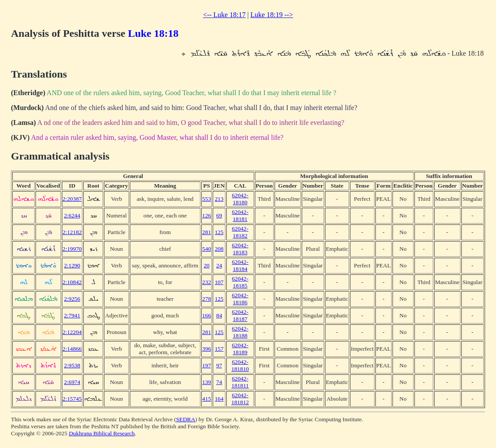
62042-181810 (240, 365)
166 (207, 315)
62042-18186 (240, 299)
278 (207, 299)
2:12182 (72, 232)
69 (219, 215)
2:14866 (72, 349)
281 (207, 232)
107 (219, 282)
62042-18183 (240, 249)
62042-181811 (240, 382)
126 (207, 215)
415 (207, 399)
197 (207, 365)
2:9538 (72, 365)
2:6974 (72, 382)
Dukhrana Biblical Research (102, 433)
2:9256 (72, 299)
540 (207, 249)
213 (219, 199)
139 (207, 382)
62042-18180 (240, 199)
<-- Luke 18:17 (224, 15)
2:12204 (72, 332)
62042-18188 (240, 332)
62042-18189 (240, 349)
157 (219, 349)
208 (219, 249)
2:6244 (72, 215)
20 (206, 265)
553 (207, 199)
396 (207, 349)
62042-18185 (240, 282)
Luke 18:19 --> (272, 15)
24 (219, 265)
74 (219, 382)
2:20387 (72, 199)
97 (219, 365)
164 (219, 399)
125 (219, 232)
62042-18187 (240, 315)
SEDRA (186, 419)
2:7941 (72, 315)
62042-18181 (240, 215)
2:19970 (72, 249)
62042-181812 (240, 399)
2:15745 (72, 399)
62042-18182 (240, 232)
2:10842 (72, 282)
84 (219, 315)
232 (207, 282)
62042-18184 (240, 265)
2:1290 (72, 265)
